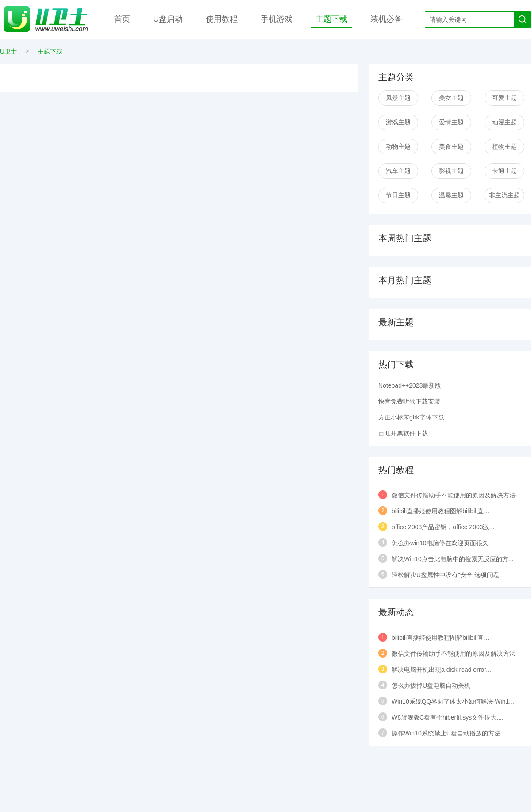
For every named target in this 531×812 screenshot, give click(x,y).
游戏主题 (398, 122)
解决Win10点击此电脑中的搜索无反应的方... (452, 559)
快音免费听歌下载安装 (409, 401)
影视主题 (451, 171)
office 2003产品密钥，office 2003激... (443, 527)
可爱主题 (504, 98)
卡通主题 (504, 171)
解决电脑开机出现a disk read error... (441, 670)
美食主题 (451, 146)
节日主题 (398, 195)
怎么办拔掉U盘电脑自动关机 (431, 685)
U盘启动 (168, 19)
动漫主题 (504, 122)
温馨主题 (451, 195)
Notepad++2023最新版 (410, 385)
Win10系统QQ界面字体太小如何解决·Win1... (453, 701)
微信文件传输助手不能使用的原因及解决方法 (454, 495)
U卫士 (8, 51)
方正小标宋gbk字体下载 (411, 417)
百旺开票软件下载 (403, 433)
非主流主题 (504, 195)
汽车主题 (398, 171)
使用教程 (222, 19)
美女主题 (451, 98)
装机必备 (386, 19)
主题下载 (331, 19)
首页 (122, 19)
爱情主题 (451, 122)
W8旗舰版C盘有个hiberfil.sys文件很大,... (448, 717)
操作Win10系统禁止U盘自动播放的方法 (446, 733)
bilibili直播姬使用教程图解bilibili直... (440, 511)
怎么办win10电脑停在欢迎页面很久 (440, 543)
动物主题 (398, 146)
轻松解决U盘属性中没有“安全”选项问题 (445, 575)
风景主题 (398, 98)
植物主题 (504, 146)
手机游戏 (277, 19)
